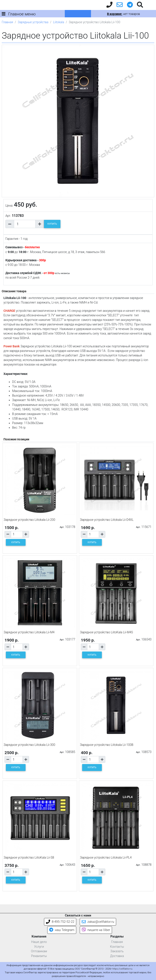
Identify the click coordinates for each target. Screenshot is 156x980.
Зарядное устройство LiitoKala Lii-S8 (29, 857)
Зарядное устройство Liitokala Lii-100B (107, 745)
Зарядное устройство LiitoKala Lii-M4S (106, 632)
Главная (7, 22)
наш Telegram (62, 930)
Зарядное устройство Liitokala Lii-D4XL (107, 520)
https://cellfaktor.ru (122, 969)
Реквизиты (39, 956)
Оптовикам (39, 951)
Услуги (39, 947)
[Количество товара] (25, 224)
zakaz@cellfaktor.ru (98, 922)
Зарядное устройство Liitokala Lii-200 (29, 520)
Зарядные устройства (33, 22)
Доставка (117, 956)
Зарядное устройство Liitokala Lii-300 (29, 745)
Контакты (117, 947)
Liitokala (59, 22)
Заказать (117, 951)
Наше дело (39, 942)
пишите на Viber (96, 930)
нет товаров (123, 14)
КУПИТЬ (52, 224)
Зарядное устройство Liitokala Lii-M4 (29, 632)
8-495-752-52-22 (60, 922)
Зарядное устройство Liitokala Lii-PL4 (106, 857)
